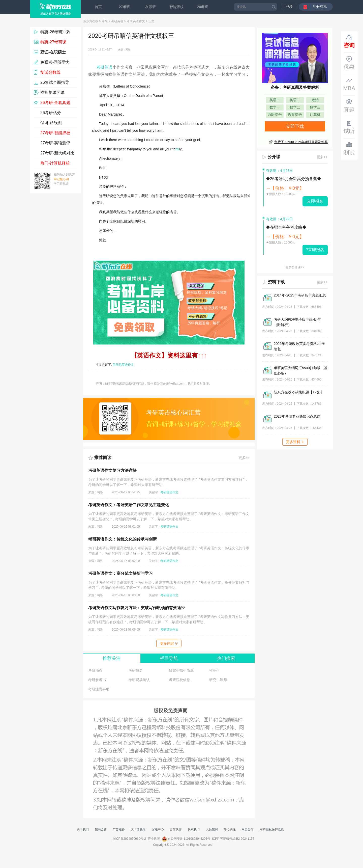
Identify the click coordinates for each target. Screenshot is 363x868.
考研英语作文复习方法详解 (112, 470)
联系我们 (194, 829)
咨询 (349, 41)
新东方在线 (91, 21)
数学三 (315, 107)
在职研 (150, 7)
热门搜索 (226, 658)
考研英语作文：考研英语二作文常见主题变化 (129, 505)
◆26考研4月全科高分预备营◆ (294, 179)
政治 (315, 100)
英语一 (275, 100)
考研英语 (117, 21)
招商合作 (101, 829)
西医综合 (275, 115)
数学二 (295, 107)
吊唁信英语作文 (123, 365)
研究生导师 (218, 680)
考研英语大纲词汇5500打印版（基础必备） (301, 371)
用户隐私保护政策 (272, 829)
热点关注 (230, 829)
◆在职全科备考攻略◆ (286, 227)
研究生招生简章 (181, 670)
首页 (98, 7)
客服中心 (158, 829)
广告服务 (119, 829)
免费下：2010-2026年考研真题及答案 (301, 142)
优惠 (349, 63)
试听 (349, 127)
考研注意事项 (99, 689)
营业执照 (154, 839)
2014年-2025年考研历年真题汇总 (300, 295)
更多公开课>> (295, 267)
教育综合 (295, 115)
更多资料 (295, 442)
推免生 (215, 670)
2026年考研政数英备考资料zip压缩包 (299, 346)
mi (177, 149)
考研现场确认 (139, 680)
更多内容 (169, 643)
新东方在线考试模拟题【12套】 (299, 392)
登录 (289, 7)
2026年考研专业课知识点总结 (297, 416)
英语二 (295, 100)
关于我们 (83, 829)
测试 (349, 149)
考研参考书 (97, 680)
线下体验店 (138, 829)
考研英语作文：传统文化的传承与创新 (123, 539)
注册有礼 (320, 7)
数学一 (275, 107)
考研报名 (136, 670)
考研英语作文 (136, 21)
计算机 (315, 115)
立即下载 (295, 126)
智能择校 (176, 7)
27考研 (125, 7)
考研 (105, 21)
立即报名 (315, 201)
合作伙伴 (176, 829)
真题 (349, 106)
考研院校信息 (179, 680)
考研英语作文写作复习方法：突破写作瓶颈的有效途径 (137, 608)
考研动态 (95, 670)
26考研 (203, 7)
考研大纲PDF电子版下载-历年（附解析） (297, 322)
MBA (349, 84)
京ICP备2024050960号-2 (129, 839)
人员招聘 (212, 829)
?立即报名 (315, 250)
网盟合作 (248, 829)
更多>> (244, 458)
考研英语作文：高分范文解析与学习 (120, 573)
